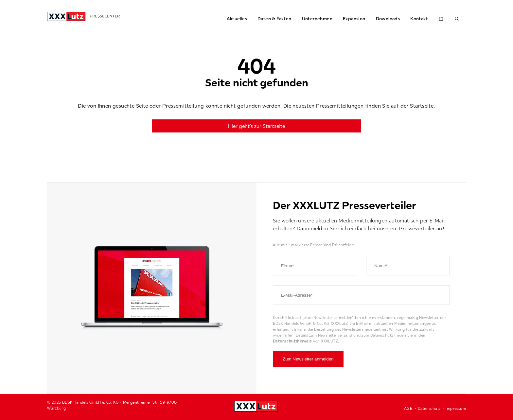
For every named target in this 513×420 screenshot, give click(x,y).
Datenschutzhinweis (292, 341)
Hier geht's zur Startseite (256, 126)
